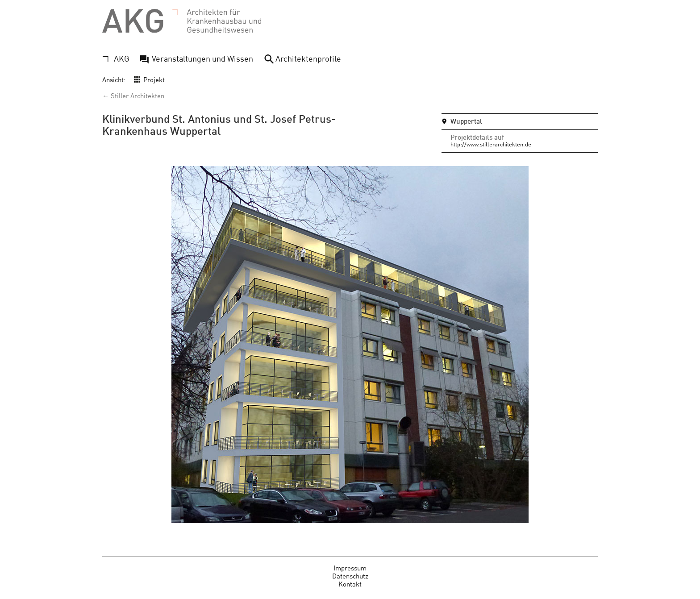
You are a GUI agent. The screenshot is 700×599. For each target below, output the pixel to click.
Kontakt (350, 584)
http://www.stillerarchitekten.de (491, 144)
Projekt (154, 79)
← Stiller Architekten (133, 95)
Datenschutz (350, 576)
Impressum (350, 568)
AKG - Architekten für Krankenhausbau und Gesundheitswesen (182, 21)
